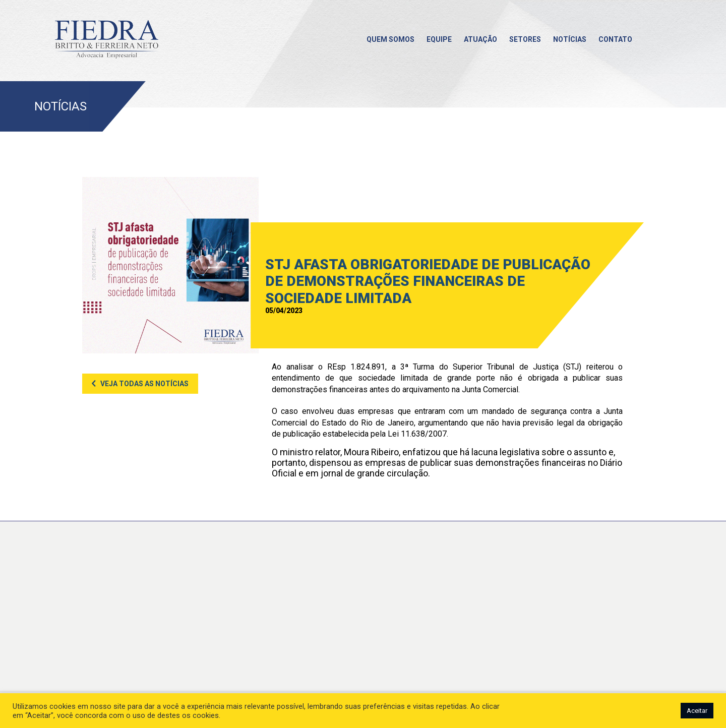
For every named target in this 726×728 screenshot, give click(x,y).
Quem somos (390, 39)
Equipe (439, 39)
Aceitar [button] (697, 711)
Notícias (570, 39)
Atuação (480, 39)
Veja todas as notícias (144, 384)
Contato (615, 39)
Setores (525, 39)
